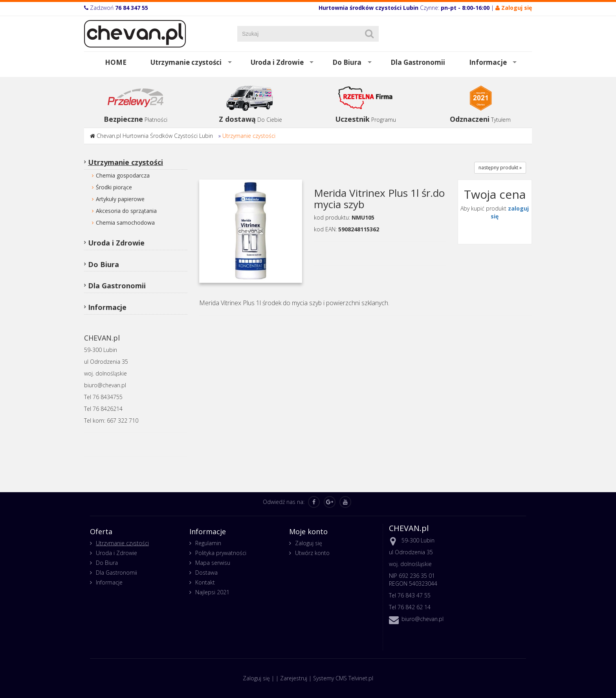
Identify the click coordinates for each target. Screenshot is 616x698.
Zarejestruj (294, 678)
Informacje (488, 62)
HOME (116, 62)
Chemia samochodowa (125, 223)
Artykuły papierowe (120, 199)
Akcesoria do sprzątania (126, 211)
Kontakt (205, 582)
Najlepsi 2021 (212, 592)
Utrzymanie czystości (186, 62)
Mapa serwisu (213, 563)
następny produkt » (500, 168)
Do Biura (347, 62)
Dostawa (206, 573)
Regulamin (208, 543)
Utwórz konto (312, 553)
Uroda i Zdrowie (277, 62)
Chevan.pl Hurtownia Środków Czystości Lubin (155, 136)
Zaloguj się (309, 543)
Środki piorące (114, 187)
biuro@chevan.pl (423, 619)
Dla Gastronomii (418, 62)
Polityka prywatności (221, 553)
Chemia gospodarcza (123, 175)
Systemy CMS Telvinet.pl (343, 678)
